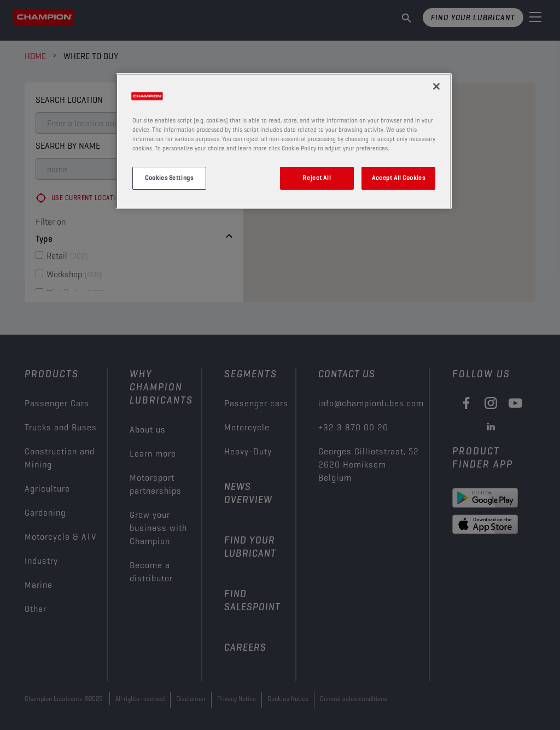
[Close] (436, 86)
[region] (284, 141)
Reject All (317, 178)
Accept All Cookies (398, 178)
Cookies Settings (169, 178)
